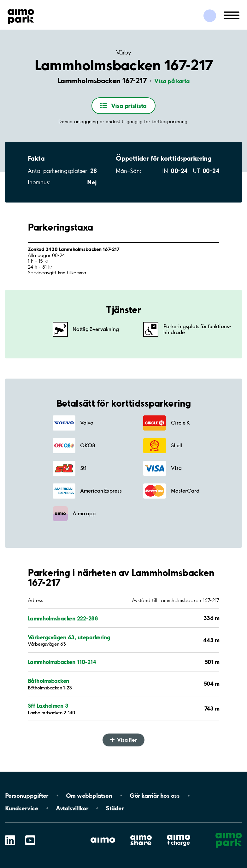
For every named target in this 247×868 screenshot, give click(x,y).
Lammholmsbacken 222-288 (63, 618)
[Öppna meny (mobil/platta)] (232, 15)
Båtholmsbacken (49, 681)
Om (89, 796)
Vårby (123, 52)
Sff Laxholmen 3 (48, 705)
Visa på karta (172, 81)
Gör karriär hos (155, 796)
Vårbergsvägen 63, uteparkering (69, 637)
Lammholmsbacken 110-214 (62, 662)
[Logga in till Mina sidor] (210, 16)
